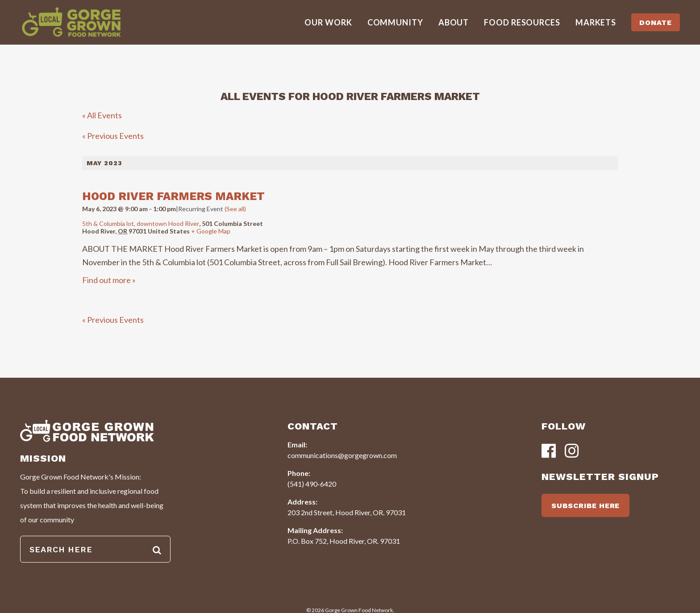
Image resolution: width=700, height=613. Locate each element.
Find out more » (109, 280)
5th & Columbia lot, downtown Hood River (141, 223)
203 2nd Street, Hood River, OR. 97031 (347, 512)
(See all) (235, 209)
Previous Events (113, 136)
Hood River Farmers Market (173, 196)
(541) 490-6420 (312, 484)
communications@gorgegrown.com (342, 455)
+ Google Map (211, 231)
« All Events (102, 115)
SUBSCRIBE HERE (585, 506)
